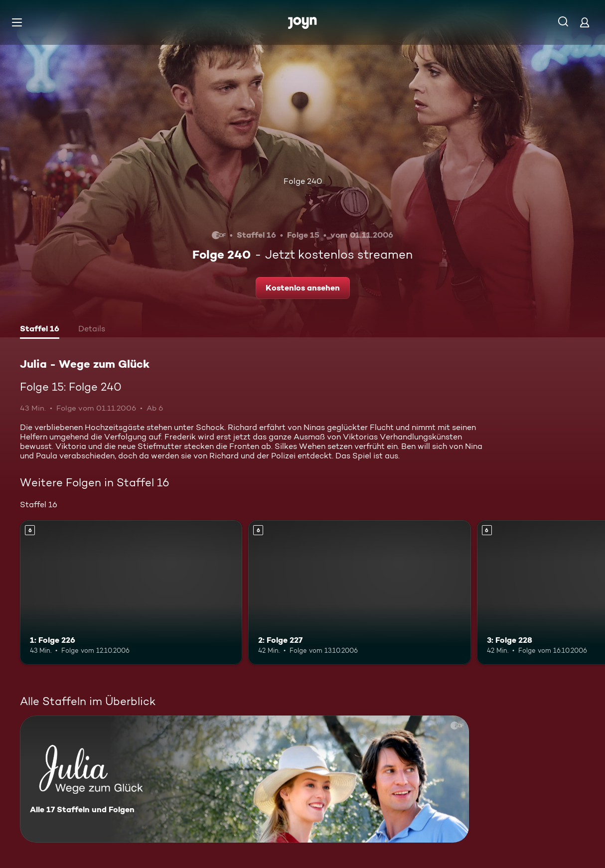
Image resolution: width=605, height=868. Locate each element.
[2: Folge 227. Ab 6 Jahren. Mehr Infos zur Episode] (359, 592)
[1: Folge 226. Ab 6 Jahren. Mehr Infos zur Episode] (131, 592)
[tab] (40, 330)
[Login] (585, 22)
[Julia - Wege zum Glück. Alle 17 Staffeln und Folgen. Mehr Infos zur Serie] (244, 779)
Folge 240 (303, 181)
